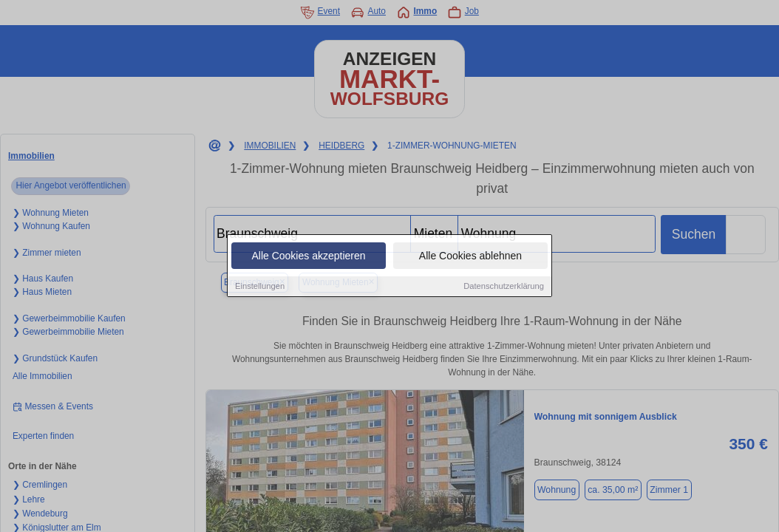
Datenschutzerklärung (504, 287)
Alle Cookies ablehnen (470, 256)
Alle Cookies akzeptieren (308, 256)
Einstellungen (260, 287)
